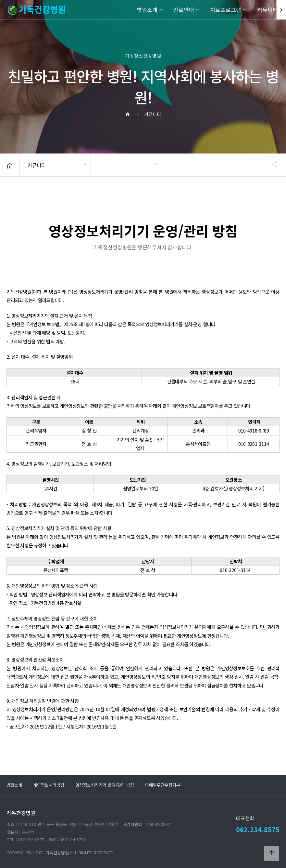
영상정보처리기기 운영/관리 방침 (105, 785)
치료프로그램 (226, 10)
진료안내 (184, 10)
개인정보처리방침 (49, 785)
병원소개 (147, 10)
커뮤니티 (267, 10)
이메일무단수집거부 (163, 785)
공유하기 (271, 164)
